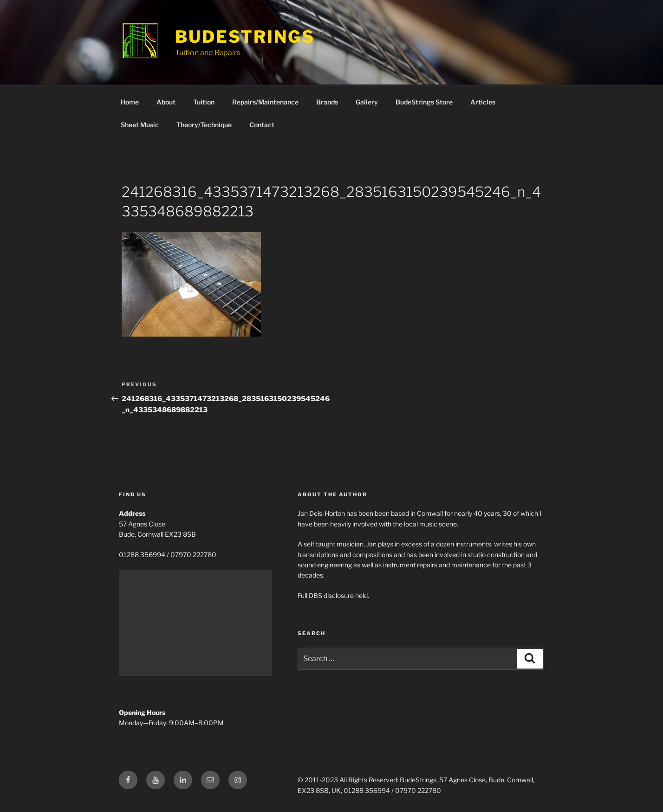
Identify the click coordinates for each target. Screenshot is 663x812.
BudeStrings (245, 37)
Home (130, 102)
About (166, 102)
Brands (327, 102)
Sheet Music (140, 125)
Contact (262, 125)
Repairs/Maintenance (265, 102)
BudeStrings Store (424, 102)
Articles (483, 102)
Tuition (204, 102)
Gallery (367, 102)
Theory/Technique (204, 125)
